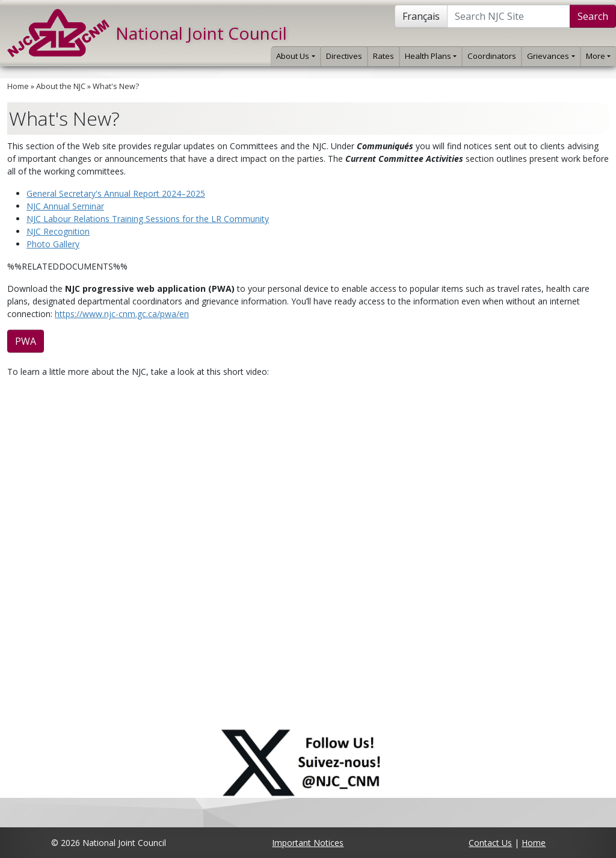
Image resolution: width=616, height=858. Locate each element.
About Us (295, 56)
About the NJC (61, 86)
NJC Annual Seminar (65, 206)
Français (421, 16)
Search (593, 16)
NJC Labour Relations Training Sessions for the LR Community (148, 219)
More (598, 56)
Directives (344, 56)
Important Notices (308, 843)
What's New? (116, 86)
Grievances (551, 56)
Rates (383, 56)
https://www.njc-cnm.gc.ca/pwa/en (122, 314)
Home (18, 86)
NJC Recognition (58, 231)
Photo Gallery (53, 244)
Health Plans (431, 56)
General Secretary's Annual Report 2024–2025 (116, 193)
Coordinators (492, 56)
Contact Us (490, 843)
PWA (26, 341)
